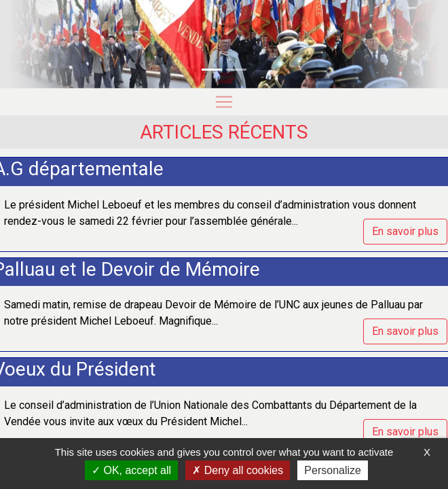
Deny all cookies (238, 470)
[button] (34, 44)
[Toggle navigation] (224, 102)
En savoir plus (405, 231)
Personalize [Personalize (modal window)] (333, 470)
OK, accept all (131, 470)
